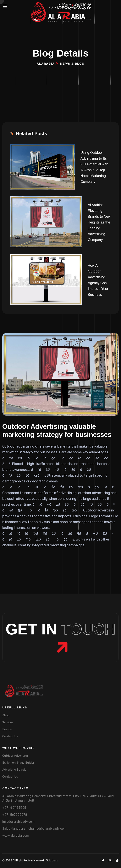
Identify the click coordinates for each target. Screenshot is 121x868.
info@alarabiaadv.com (18, 822)
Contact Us (10, 736)
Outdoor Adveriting (15, 756)
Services (8, 722)
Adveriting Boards (14, 770)
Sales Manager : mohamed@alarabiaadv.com (34, 829)
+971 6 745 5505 (14, 808)
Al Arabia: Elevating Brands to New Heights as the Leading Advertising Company (99, 222)
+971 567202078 (15, 815)
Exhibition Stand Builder (18, 763)
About (6, 715)
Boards (7, 729)
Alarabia (46, 64)
